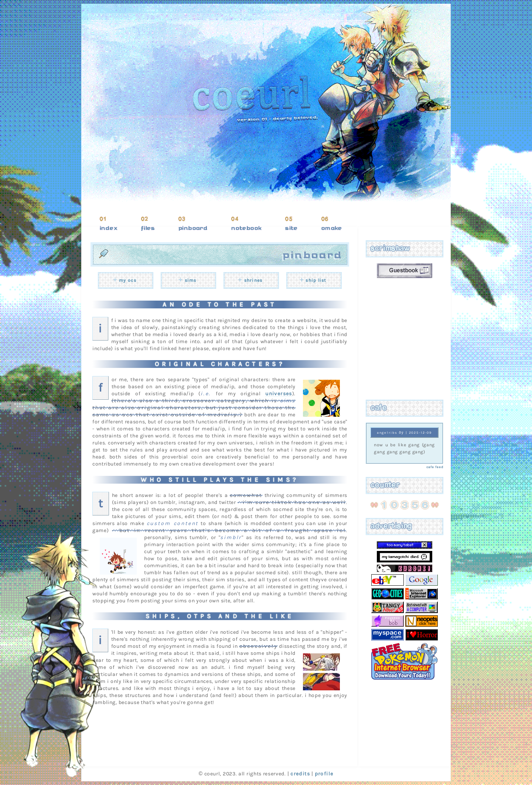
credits (300, 774)
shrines (253, 280)
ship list (316, 280)
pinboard (193, 228)
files (148, 228)
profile (324, 774)
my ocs (128, 280)
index (109, 228)
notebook (246, 228)
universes (279, 394)
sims (191, 280)
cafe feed (435, 467)
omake (332, 228)
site (291, 228)
